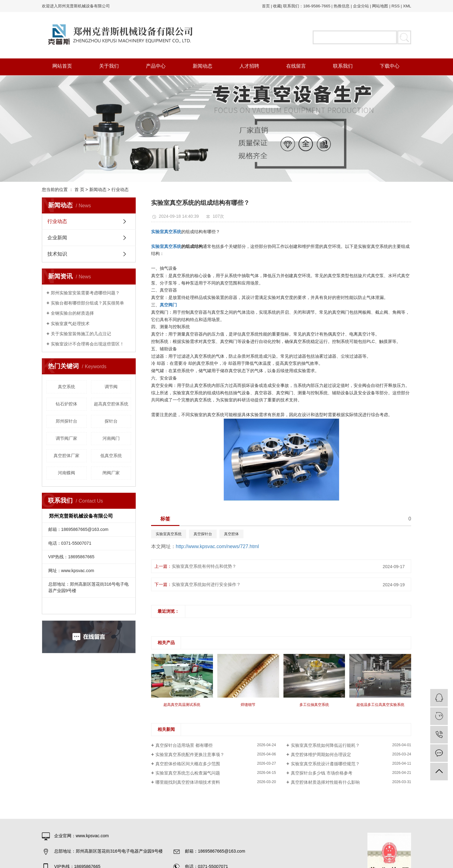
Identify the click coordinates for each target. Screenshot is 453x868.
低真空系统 (111, 456)
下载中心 (390, 66)
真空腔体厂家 (66, 456)
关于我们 (109, 66)
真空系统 (66, 387)
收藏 (277, 6)
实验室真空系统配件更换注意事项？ (190, 755)
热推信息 (342, 6)
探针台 (111, 421)
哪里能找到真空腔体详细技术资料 (188, 782)
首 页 (79, 189)
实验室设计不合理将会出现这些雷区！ (87, 344)
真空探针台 (203, 534)
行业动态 (120, 189)
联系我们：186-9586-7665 (307, 6)
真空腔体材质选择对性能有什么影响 (325, 782)
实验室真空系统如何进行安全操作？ (206, 584)
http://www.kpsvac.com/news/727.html (217, 546)
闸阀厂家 (111, 473)
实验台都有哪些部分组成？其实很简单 (87, 303)
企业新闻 (57, 238)
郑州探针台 (66, 421)
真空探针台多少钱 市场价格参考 (322, 773)
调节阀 (111, 387)
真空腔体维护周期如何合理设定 (321, 755)
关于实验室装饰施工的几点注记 (81, 334)
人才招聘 (249, 66)
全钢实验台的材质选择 (72, 313)
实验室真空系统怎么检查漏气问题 (188, 773)
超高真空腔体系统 (111, 404)
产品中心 (156, 66)
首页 (266, 6)
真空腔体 (231, 534)
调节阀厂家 (66, 438)
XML (407, 6)
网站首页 (62, 66)
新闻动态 (202, 66)
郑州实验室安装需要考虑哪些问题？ (85, 293)
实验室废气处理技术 (70, 324)
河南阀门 (111, 438)
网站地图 (380, 6)
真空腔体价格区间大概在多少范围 (188, 764)
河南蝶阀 (66, 473)
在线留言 (296, 66)
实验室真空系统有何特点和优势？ (204, 566)
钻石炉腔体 (66, 404)
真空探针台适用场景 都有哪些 (184, 745)
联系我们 (343, 66)
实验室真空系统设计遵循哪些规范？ (325, 764)
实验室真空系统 (169, 534)
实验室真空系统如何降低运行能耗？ (325, 745)
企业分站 (361, 6)
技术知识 (57, 254)
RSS (396, 6)
